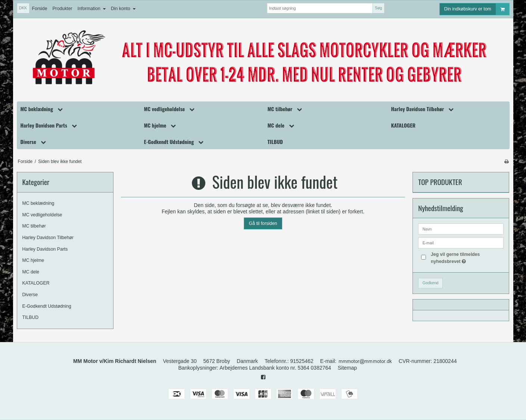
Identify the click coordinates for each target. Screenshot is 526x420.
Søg (378, 8)
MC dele (31, 272)
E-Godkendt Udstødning (47, 306)
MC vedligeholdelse (42, 215)
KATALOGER (36, 283)
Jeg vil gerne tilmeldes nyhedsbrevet (467, 257)
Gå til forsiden (263, 223)
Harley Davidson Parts (45, 249)
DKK (23, 8)
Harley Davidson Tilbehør (48, 238)
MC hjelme (33, 260)
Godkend (431, 283)
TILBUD (31, 317)
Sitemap (347, 368)
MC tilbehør (34, 226)
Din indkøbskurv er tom (477, 9)
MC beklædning (38, 203)
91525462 (302, 361)
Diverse (30, 295)
